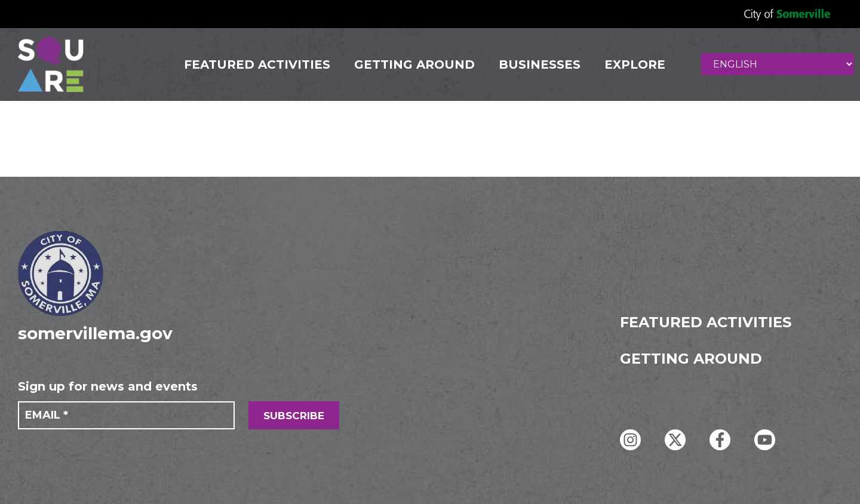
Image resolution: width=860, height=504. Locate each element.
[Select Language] (778, 64)
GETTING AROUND (414, 64)
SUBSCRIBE (294, 416)
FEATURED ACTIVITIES (257, 64)
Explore (635, 64)
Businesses (540, 64)
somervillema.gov (95, 333)
